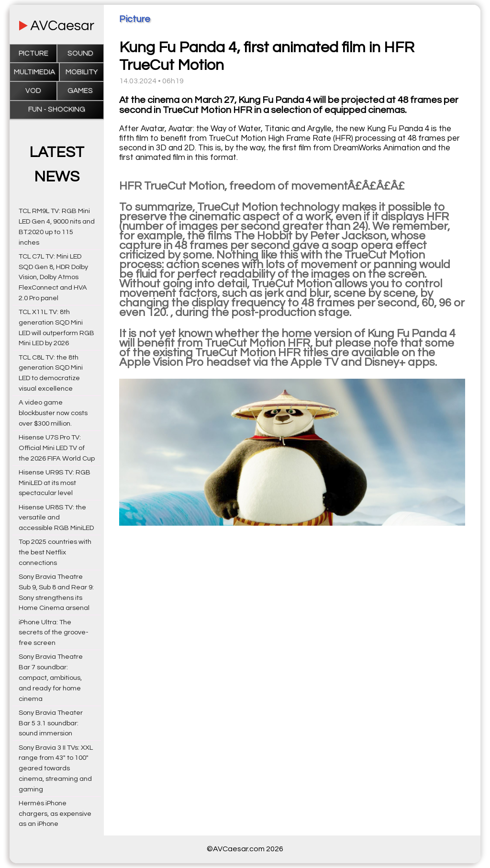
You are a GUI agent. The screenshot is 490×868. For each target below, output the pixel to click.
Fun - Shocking (57, 109)
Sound (80, 53)
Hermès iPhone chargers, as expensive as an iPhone (55, 814)
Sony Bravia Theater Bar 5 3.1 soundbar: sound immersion (51, 723)
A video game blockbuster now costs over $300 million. (53, 413)
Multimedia (34, 72)
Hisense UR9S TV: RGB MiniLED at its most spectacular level (55, 483)
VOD (33, 91)
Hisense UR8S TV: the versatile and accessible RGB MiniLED (56, 518)
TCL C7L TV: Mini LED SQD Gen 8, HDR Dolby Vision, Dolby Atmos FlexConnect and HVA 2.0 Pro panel (53, 277)
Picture (33, 53)
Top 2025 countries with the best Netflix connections (55, 552)
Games (80, 91)
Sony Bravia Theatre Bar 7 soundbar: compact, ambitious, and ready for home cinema (51, 677)
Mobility (82, 72)
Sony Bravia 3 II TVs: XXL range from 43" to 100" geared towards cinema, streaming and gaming (56, 768)
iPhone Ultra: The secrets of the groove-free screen (54, 633)
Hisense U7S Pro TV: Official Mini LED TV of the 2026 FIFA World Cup (57, 448)
